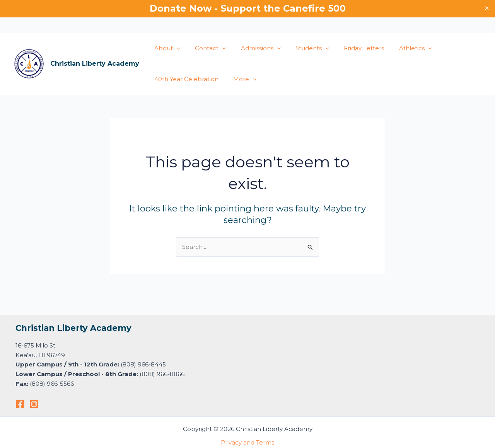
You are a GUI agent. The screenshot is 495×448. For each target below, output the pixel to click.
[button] (175, 48)
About (166, 48)
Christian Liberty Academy (95, 64)
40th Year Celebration (185, 79)
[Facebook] (20, 404)
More (240, 79)
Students (301, 48)
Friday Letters (350, 48)
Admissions (253, 48)
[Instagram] (34, 404)
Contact (206, 48)
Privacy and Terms (247, 442)
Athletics (398, 48)
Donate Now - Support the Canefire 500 (248, 8)
